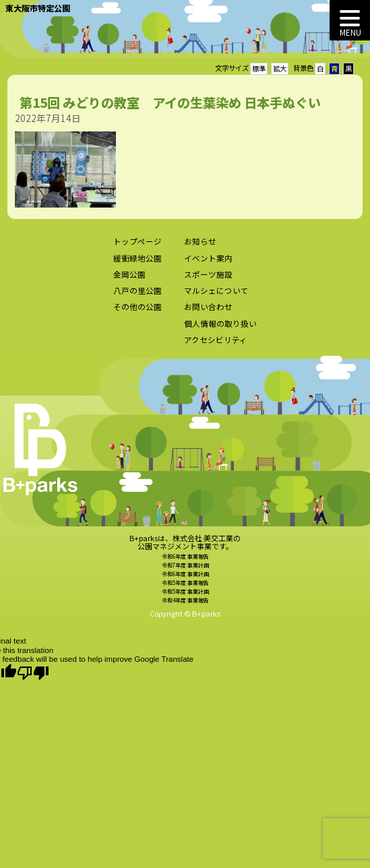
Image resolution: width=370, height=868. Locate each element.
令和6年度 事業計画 (185, 583)
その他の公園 (137, 315)
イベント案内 (208, 266)
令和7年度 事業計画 (185, 574)
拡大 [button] (280, 68)
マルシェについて (216, 299)
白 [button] (320, 68)
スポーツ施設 (208, 282)
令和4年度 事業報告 (185, 608)
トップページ (137, 250)
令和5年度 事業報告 (185, 591)
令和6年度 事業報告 (185, 565)
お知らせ (200, 250)
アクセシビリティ (216, 348)
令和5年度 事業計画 (185, 599)
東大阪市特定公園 (38, 8)
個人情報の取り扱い (220, 332)
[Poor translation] (33, 673)
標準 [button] (259, 68)
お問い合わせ (208, 315)
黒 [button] (348, 68)
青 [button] (334, 68)
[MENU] (350, 20)
